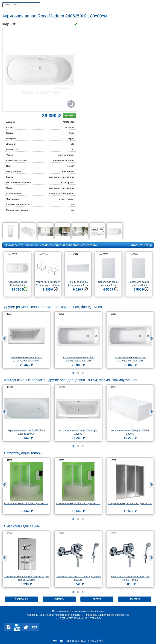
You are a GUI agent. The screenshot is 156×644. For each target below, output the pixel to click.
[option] (18, 275)
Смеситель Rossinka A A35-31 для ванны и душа (78, 578)
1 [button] (73, 373)
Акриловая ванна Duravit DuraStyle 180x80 (79, 432)
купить (69, 115)
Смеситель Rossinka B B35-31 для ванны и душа (130, 578)
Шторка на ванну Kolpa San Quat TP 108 (26, 503)
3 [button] (83, 373)
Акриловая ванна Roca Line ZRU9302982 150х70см (79, 359)
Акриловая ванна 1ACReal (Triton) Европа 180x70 (26, 432)
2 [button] (78, 373)
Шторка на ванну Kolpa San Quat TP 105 (78, 503)
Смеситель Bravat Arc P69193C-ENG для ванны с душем (26, 578)
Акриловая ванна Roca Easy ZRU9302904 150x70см (27, 359)
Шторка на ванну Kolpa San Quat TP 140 (130, 503)
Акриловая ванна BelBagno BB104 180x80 (130, 432)
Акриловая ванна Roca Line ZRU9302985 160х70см (130, 359)
